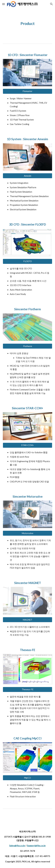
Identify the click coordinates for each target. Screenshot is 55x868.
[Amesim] (28, 176)
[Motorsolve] (28, 533)
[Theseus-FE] (28, 689)
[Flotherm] (28, 346)
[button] (4, 4)
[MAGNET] (28, 620)
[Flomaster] (28, 91)
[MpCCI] (28, 778)
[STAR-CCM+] (28, 445)
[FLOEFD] (28, 261)
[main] (28, 24)
